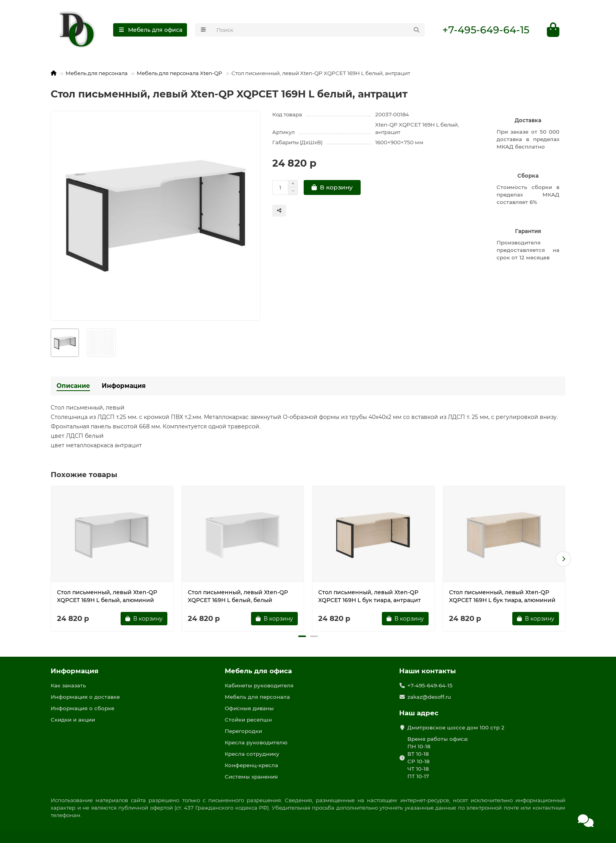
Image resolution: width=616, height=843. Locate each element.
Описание (73, 386)
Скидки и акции (73, 720)
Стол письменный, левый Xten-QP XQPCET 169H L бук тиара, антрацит (369, 596)
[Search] (318, 30)
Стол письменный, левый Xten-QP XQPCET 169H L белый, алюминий (107, 596)
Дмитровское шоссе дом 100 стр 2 (456, 727)
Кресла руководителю (256, 742)
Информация (124, 386)
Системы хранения (251, 777)
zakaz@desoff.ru (429, 697)
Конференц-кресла (251, 765)
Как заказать (68, 685)
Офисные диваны (249, 708)
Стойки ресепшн (248, 720)
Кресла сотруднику (252, 754)
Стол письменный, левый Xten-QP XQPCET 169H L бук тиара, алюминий (502, 596)
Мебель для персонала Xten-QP (180, 73)
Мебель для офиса (258, 671)
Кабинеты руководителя (259, 685)
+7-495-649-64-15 (486, 30)
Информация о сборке (82, 708)
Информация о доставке (85, 697)
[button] (563, 559)
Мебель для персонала (97, 73)
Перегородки (243, 731)
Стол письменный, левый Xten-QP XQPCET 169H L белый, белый (238, 596)
